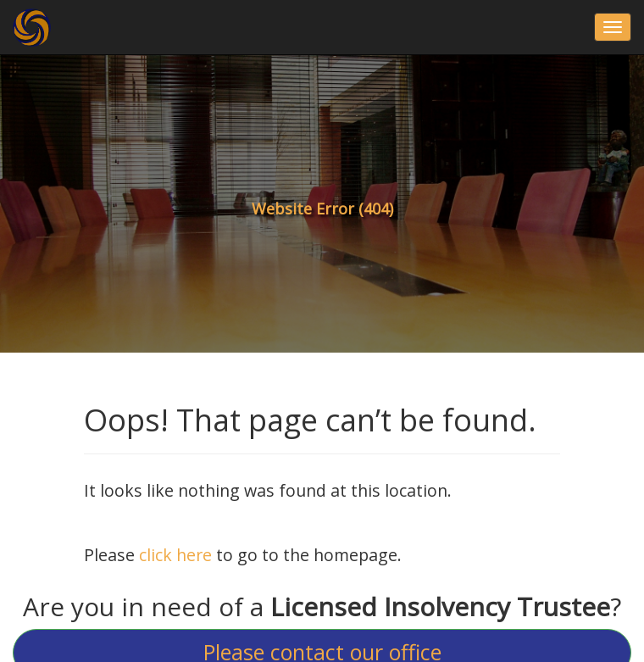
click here (175, 555)
